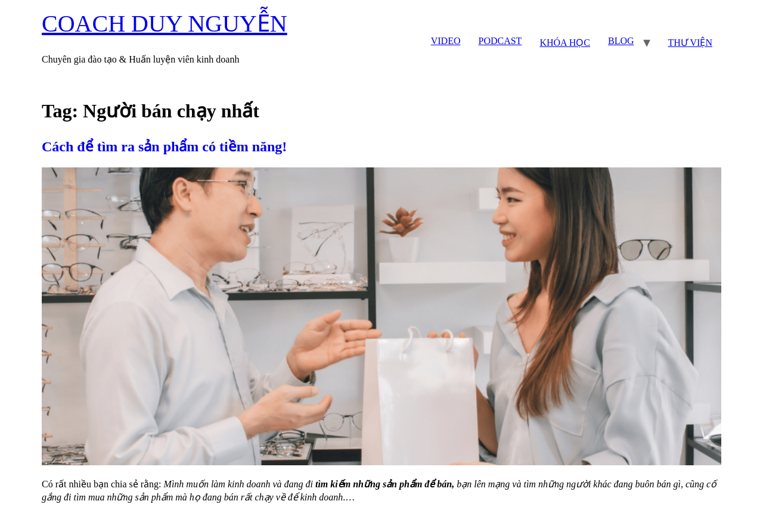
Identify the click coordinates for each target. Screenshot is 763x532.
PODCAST (500, 41)
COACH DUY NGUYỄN (165, 24)
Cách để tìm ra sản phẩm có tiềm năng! (164, 147)
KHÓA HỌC (565, 43)
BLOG (621, 41)
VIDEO (446, 41)
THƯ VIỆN (690, 43)
